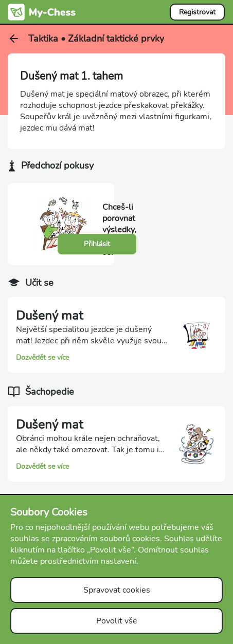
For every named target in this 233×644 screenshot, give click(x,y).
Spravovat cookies (117, 590)
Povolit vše (117, 621)
